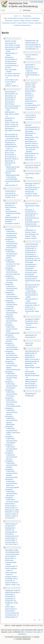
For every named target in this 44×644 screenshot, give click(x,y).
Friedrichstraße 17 (11, 538)
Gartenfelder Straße (12, 550)
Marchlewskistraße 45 (32, 129)
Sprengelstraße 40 (31, 287)
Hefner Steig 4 (10, 607)
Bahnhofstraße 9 (10, 92)
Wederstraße (29, 365)
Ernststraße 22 (10, 518)
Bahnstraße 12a (10, 96)
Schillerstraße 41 (31, 250)
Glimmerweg (9, 560)
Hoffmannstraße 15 (31, 43)
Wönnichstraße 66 (31, 386)
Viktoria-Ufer (29, 343)
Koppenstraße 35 (31, 101)
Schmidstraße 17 (31, 254)
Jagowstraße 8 (30, 65)
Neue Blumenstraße (32, 168)
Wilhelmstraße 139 (31, 380)
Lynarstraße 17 (30, 119)
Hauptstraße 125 (11, 601)
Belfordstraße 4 (10, 112)
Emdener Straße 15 (12, 516)
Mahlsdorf (28, 125)
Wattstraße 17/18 (31, 363)
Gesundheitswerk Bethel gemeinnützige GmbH (13, 213)
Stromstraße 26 (30, 309)
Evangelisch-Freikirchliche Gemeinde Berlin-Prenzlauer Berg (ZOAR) (11, 376)
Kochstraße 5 (29, 97)
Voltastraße (29, 345)
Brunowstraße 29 (11, 157)
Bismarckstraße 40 (11, 134)
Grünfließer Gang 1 (11, 579)
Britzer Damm (10, 153)
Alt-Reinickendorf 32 (12, 66)
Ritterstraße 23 (30, 216)
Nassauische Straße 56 (33, 166)
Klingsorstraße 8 (30, 91)
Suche (20, 10)
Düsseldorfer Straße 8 (12, 224)
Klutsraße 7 (29, 93)
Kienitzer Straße (30, 87)
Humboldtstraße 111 (32, 49)
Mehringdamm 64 (31, 141)
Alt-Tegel (8, 68)
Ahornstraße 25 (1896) (13, 47)
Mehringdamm (30, 139)
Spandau (16, 21)
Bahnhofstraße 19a (11, 94)
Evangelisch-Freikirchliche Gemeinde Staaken (12, 500)
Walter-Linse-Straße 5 (32, 359)
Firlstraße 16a (10, 530)
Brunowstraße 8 (10, 155)
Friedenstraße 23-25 (12, 536)
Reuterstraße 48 (30, 212)
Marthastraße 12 (31, 133)
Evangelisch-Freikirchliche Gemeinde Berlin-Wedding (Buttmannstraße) (11, 473)
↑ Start (15, 16)
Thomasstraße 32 (31, 327)
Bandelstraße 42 (10, 98)
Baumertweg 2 (10, 104)
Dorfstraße (9, 221)
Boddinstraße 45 (10, 145)
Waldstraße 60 (30, 357)
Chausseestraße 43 (12, 195)
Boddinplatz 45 (10, 143)
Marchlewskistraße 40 (32, 127)
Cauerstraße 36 (10, 193)
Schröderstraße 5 (31, 264)
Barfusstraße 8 (10, 102)
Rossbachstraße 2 (31, 224)
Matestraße (29, 135)
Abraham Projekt (11, 41)
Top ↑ (40, 620)
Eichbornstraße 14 (11, 508)
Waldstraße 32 (30, 355)
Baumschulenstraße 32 (13, 106)
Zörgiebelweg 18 (31, 394)
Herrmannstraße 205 (12, 613)
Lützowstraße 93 (31, 117)
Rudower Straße (30, 232)
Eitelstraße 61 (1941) (12, 512)
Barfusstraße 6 (10, 100)
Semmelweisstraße (31, 277)
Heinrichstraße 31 (11, 609)
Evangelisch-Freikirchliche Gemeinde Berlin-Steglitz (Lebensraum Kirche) (13, 431)
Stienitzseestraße (31, 303)
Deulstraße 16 (10, 205)
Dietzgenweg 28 (10, 219)
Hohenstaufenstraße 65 (33, 45)
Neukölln (13, 23)
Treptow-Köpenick (22, 23)
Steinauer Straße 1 (31, 293)
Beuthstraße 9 (10, 128)
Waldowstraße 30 (31, 353)
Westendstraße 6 (31, 374)
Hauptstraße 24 (10, 599)
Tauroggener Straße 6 (32, 319)
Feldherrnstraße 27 (11, 524)
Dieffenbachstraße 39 (12, 217)
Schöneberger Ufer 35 (32, 258)
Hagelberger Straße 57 (13, 591)
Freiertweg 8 (9, 534)
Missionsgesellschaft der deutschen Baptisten (32, 150)
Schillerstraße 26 (31, 248)
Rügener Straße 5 (31, 238)
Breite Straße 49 (10, 151)
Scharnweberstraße (32, 244)
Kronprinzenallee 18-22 (33, 105)
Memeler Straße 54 (31, 146)
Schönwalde (29, 262)
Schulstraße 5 (30, 269)
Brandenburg (27, 16)
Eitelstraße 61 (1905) (12, 510)
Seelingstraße (30, 275)
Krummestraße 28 (31, 107)
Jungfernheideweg (31, 73)
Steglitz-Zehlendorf (26, 21)
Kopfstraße (29, 99)
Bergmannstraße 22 (12, 126)
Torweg (27, 329)
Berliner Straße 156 (11, 124)
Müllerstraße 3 (30, 156)
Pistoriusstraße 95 (31, 190)
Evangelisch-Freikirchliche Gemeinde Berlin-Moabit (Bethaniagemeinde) (12, 329)
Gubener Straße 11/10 (12, 585)
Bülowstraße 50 (10, 163)
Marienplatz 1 (29, 131)
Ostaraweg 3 (29, 178)
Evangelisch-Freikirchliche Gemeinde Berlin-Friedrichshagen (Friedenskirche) (11, 244)
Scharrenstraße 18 (31, 246)
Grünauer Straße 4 (11, 577)
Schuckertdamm (30, 266)
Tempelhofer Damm (32, 321)
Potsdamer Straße (31, 194)
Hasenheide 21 (10, 595)
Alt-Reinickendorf (11, 63)
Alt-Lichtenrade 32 (11, 59)
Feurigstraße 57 (10, 526)
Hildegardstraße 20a (32, 41)
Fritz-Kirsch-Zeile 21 (12, 544)
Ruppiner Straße (31, 236)
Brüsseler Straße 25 (12, 159)
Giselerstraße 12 (10, 558)
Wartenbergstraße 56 (32, 361)
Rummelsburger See (32, 234)
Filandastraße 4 (10, 528)
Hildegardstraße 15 (11, 617)
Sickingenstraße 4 (31, 279)
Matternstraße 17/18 (32, 137)
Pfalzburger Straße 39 (32, 184)
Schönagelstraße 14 (32, 256)
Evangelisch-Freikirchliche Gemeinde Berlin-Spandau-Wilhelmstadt (11, 420)
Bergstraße (9, 120)
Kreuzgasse (29, 103)
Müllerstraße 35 (30, 160)
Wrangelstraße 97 (31, 388)
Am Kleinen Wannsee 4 (13, 74)
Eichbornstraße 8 (11, 506)
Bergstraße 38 (10, 118)
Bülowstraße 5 (10, 161)
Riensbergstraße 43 (32, 214)
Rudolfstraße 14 (30, 230)
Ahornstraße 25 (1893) (13, 45)
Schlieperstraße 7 (31, 252)
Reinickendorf (26, 25)
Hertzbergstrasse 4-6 (12, 615)
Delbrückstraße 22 (11, 203)
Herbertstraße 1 (10, 611)
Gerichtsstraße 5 (10, 556)
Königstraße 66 (30, 109)
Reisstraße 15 (30, 210)
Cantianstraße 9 (10, 191)
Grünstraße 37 (10, 581)
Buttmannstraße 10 (11, 185)
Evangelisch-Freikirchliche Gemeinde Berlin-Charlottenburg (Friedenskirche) (11, 233)
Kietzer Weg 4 (30, 89)
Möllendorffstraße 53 (32, 154)
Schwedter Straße (31, 273)
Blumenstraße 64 (11, 141)
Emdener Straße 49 (12, 514)
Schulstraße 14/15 (31, 271)
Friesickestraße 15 (11, 542)
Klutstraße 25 (29, 95)
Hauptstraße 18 (10, 597)
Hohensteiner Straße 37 (33, 47)
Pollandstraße (30, 192)
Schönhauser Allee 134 (33, 260)
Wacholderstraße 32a (32, 351)
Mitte (5, 18)
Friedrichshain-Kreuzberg (16, 18)
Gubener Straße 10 (11, 583)
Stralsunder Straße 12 (32, 305)
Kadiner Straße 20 (31, 83)
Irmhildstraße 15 (30, 59)
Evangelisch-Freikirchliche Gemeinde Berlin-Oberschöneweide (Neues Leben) (12, 355)
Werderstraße (30, 371)
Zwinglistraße (29, 396)
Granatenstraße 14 (11, 566)
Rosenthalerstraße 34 (32, 222)
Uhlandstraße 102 (31, 335)
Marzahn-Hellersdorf (35, 23)
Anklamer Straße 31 (12, 86)
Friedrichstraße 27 (11, 540)
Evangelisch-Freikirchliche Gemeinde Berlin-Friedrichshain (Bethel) (11, 254)
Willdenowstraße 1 (31, 382)
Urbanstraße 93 (30, 337)
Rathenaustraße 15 (31, 204)
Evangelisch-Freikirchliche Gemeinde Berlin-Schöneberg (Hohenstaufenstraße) (13, 402)
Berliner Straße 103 (11, 122)
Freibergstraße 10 (11, 532)
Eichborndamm (10, 504)
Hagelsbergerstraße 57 (13, 593)
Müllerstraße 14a (31, 158)
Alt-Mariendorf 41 (11, 61)
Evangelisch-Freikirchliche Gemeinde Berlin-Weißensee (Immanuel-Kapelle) (12, 483)
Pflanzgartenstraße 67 (32, 188)
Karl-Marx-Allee (30, 85)
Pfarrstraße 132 (30, 186)
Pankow (27, 18)
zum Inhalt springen (37, 2)
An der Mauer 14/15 (12, 80)
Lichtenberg (17, 25)
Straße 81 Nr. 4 (30, 307)
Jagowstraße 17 (30, 67)
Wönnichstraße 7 (31, 384)
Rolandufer (29, 220)
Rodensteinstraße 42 (32, 218)
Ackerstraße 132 (10, 43)
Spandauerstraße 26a (32, 285)
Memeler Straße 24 (31, 143)
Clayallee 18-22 (10, 197)
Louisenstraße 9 (30, 115)
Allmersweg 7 (9, 57)
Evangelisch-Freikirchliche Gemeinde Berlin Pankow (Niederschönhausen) (13, 366)
